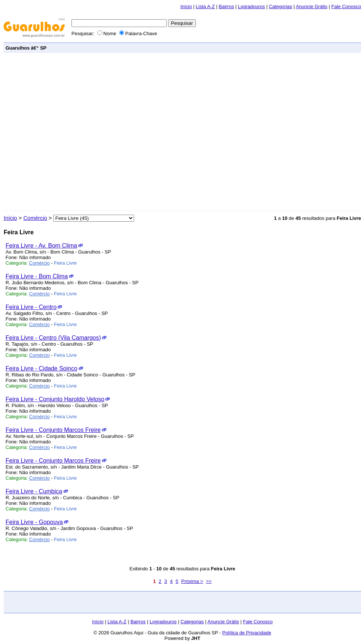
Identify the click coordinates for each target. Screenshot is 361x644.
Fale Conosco (346, 6)
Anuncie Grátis (312, 6)
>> (209, 581)
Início (186, 6)
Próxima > (192, 581)
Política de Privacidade (247, 633)
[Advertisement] (79, 132)
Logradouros (252, 6)
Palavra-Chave (138, 33)
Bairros (226, 6)
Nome (107, 33)
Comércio (35, 218)
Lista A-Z (205, 6)
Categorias (280, 6)
